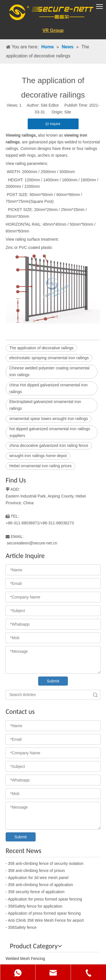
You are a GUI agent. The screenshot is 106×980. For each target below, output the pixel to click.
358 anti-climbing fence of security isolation (46, 863)
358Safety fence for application (35, 906)
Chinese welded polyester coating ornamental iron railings (49, 371)
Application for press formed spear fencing (45, 899)
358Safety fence (22, 927)
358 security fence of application (36, 892)
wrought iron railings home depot (38, 456)
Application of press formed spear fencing (44, 913)
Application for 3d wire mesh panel (38, 878)
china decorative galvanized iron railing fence (49, 445)
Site (68, 112)
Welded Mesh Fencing (25, 959)
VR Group (53, 30)
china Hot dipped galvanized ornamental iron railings (48, 388)
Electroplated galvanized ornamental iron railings (45, 405)
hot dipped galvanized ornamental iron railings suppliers (50, 432)
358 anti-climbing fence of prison (36, 871)
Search (95, 695)
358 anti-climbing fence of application (40, 885)
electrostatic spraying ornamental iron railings (49, 358)
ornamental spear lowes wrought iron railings (49, 419)
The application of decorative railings (41, 348)
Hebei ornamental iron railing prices (40, 466)
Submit (53, 681)
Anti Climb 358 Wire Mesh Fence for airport (46, 920)
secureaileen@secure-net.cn (32, 543)
